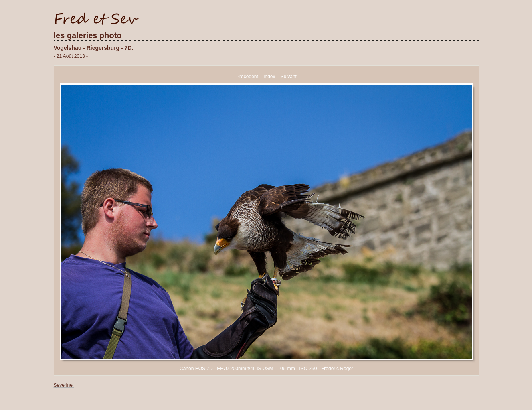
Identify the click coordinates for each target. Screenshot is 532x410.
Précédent (247, 77)
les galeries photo (88, 35)
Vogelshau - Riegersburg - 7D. (94, 48)
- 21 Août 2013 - (71, 56)
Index (269, 77)
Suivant (289, 77)
